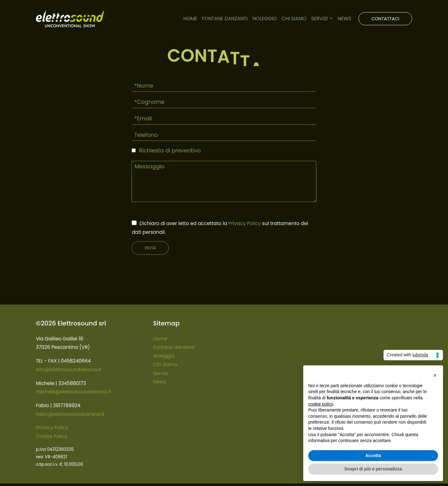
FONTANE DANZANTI (225, 19)
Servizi (161, 373)
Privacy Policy (245, 223)
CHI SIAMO (294, 19)
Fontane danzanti (174, 347)
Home (160, 339)
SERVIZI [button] (320, 19)
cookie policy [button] (321, 404)
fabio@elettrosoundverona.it (70, 414)
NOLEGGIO (264, 19)
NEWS (344, 19)
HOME (190, 19)
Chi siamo (165, 365)
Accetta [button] (373, 455)
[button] (435, 375)
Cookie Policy (52, 436)
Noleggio (164, 356)
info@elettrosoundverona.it (68, 370)
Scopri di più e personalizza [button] (373, 469)
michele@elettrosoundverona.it (74, 392)
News (160, 382)
